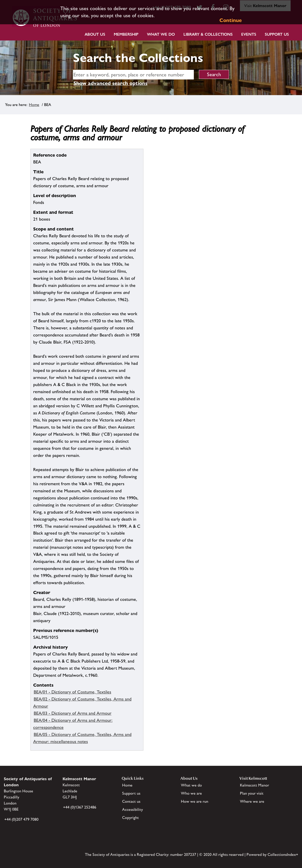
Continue (231, 20)
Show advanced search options (110, 83)
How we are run (195, 801)
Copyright (130, 818)
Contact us (131, 801)
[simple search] (133, 75)
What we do (161, 34)
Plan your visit (252, 793)
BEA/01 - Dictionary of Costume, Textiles (72, 692)
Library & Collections (208, 34)
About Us (95, 34)
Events (249, 34)
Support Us (277, 34)
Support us (131, 793)
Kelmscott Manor (254, 785)
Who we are (191, 793)
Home (34, 105)
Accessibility (133, 809)
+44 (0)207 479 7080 (21, 819)
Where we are (252, 801)
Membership (126, 34)
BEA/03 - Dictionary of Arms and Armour (73, 713)
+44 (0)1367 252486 (80, 807)
